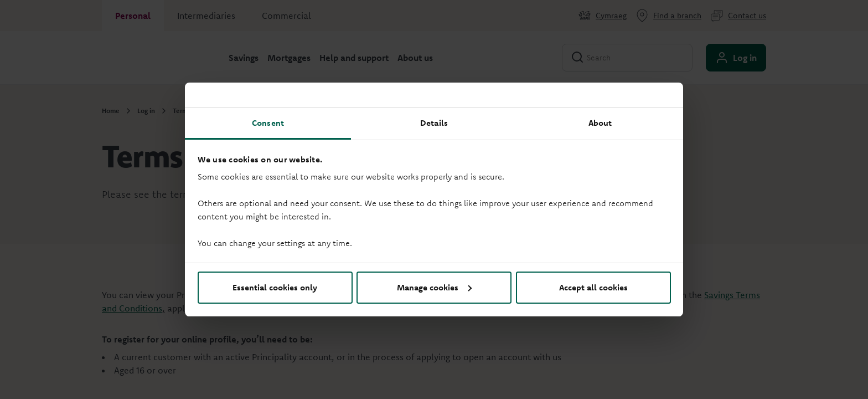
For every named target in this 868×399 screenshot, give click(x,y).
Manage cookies (434, 287)
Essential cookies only (275, 287)
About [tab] (600, 123)
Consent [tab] (268, 123)
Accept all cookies (593, 287)
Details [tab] (434, 123)
